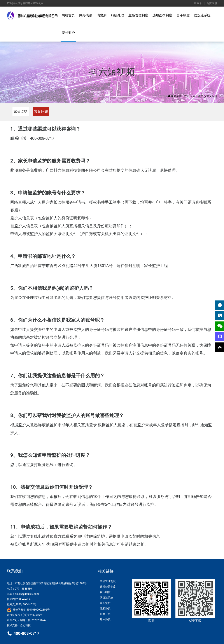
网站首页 (68, 15)
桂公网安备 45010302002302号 (28, 610)
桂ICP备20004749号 (19, 599)
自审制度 (183, 15)
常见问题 (41, 111)
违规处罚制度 (162, 15)
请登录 (198, 3)
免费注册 (212, 3)
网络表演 (86, 15)
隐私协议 (105, 609)
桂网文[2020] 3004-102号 (22, 604)
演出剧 (102, 15)
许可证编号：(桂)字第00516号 (25, 615)
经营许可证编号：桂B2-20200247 (27, 620)
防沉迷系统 (202, 15)
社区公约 (105, 614)
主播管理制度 (138, 15)
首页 (187, 96)
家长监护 (68, 33)
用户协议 (105, 620)
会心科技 (25, 625)
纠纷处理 (117, 15)
